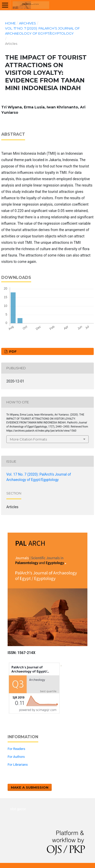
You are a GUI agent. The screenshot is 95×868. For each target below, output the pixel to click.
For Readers (16, 749)
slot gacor (18, 809)
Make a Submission (30, 787)
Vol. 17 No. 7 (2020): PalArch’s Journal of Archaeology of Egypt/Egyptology (42, 31)
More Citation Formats (28, 439)
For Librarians (18, 765)
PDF (12, 351)
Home (10, 23)
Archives (27, 23)
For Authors (16, 757)
